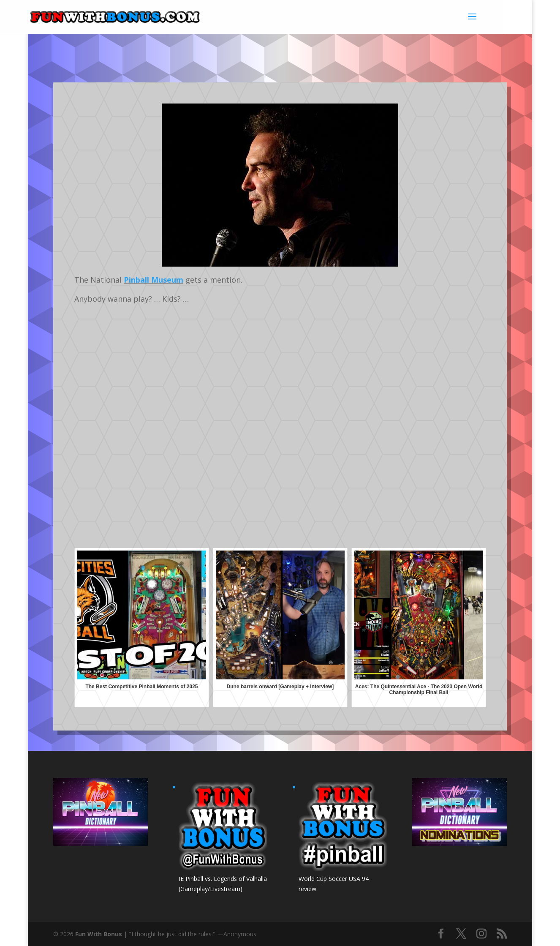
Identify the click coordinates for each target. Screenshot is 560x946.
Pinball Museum (154, 280)
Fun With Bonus (99, 934)
